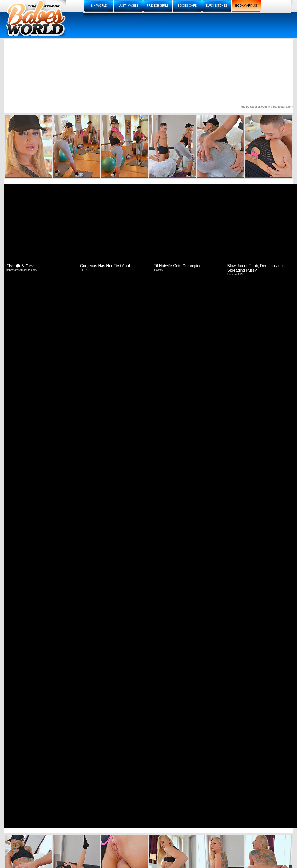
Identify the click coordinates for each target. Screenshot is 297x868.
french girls (158, 6)
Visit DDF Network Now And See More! (148, 483)
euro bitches (217, 6)
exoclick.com (258, 107)
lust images (128, 6)
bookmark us (246, 6)
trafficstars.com (283, 107)
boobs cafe (187, 6)
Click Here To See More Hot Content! (148, 364)
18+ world (99, 6)
